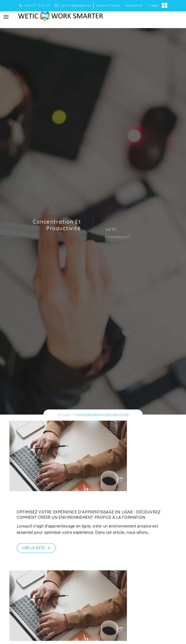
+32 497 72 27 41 (35, 5)
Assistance (134, 5)
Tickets (153, 5)
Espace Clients (108, 5)
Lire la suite (34, 548)
